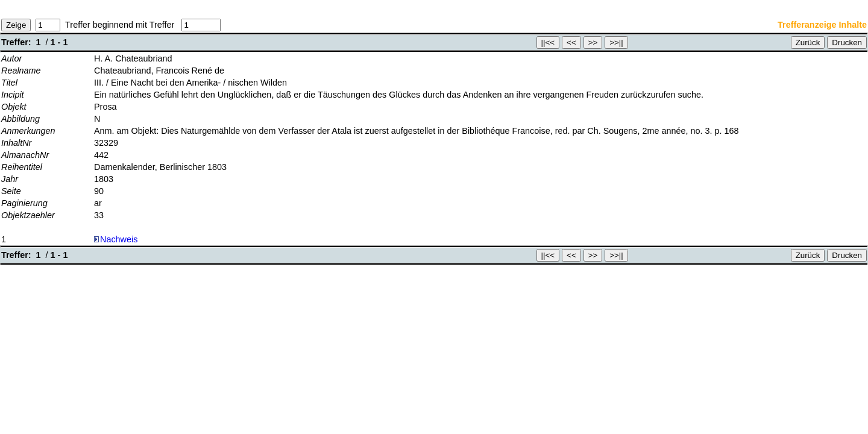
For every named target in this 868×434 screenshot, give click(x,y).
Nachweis (116, 239)
